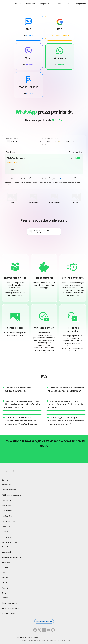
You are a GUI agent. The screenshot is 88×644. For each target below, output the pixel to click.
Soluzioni (15, 4)
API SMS (5, 547)
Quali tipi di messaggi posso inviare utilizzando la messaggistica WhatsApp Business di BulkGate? (22, 404)
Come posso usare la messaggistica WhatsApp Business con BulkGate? (66, 389)
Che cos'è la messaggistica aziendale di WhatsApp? (17, 389)
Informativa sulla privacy (11, 608)
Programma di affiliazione (11, 557)
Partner (58, 4)
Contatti (5, 598)
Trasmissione (7, 506)
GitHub (4, 583)
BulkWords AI (7, 500)
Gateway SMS (7, 484)
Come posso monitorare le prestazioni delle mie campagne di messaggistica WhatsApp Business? (21, 421)
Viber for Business (9, 490)
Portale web (30, 4)
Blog (70, 4)
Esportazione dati (8, 614)
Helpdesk (5, 578)
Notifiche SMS (7, 516)
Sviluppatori (44, 4)
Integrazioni (81, 4)
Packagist (5, 588)
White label (6, 563)
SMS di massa (7, 511)
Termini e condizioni (9, 603)
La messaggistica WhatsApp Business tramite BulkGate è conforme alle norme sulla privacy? (66, 421)
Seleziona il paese (12, 138)
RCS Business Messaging (11, 495)
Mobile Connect (8, 532)
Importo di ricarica (53, 138)
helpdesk (63, 179)
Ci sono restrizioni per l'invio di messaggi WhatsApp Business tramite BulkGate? (65, 404)
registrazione (12, 162)
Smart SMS (6, 527)
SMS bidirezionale (8, 521)
